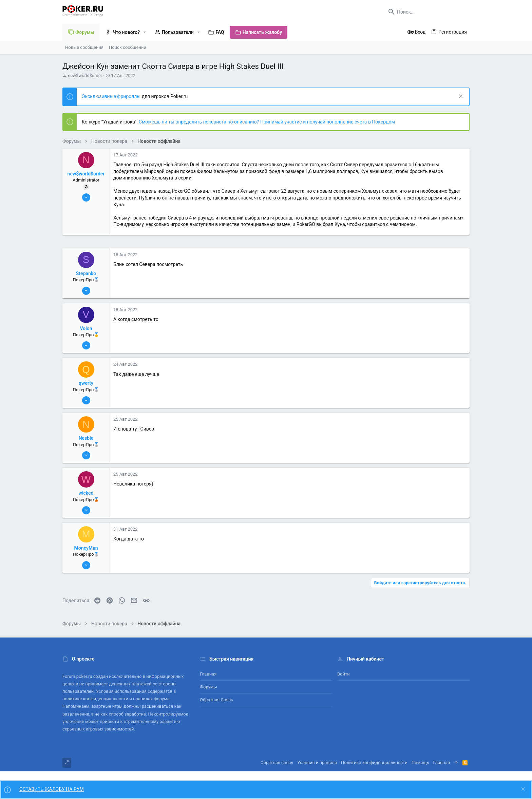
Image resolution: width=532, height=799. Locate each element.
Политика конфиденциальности (374, 763)
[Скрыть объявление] (460, 97)
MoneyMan (86, 548)
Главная (208, 674)
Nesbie (86, 438)
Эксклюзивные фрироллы (112, 96)
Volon (86, 328)
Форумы (208, 687)
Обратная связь (216, 700)
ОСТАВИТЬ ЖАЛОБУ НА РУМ (52, 789)
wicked (86, 493)
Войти (344, 674)
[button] (145, 32)
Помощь (420, 763)
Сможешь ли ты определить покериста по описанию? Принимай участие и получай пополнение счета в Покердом (267, 122)
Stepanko (86, 273)
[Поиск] (427, 12)
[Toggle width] (67, 763)
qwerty (86, 383)
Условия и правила (317, 763)
